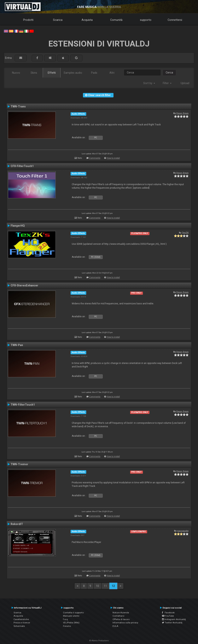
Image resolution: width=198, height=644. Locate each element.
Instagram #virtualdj (174, 619)
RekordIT (17, 524)
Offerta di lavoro (121, 619)
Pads (94, 73)
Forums (67, 626)
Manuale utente (71, 616)
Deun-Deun (182, 113)
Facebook (168, 613)
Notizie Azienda (121, 613)
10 (97, 586)
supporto (146, 20)
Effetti (52, 73)
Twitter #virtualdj (172, 623)
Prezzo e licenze (22, 623)
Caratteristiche (21, 619)
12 (113, 586)
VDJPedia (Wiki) (71, 623)
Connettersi (175, 20)
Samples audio (73, 73)
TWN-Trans (18, 106)
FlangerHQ (18, 226)
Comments (95, 158)
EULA (115, 626)
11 (105, 586)
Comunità (116, 20)
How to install (113, 158)
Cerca (169, 73)
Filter (167, 83)
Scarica (58, 20)
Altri (112, 73)
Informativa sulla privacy (125, 623)
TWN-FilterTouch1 (23, 405)
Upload (185, 83)
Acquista (87, 20)
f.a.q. (66, 619)
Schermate (19, 626)
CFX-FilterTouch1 (22, 166)
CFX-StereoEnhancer (24, 285)
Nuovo (16, 73)
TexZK (185, 233)
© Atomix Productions (99, 641)
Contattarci (118, 616)
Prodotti (28, 20)
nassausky (183, 531)
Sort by (149, 83)
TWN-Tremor (19, 464)
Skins (34, 73)
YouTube (168, 616)
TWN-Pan (17, 345)
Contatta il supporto (73, 613)
